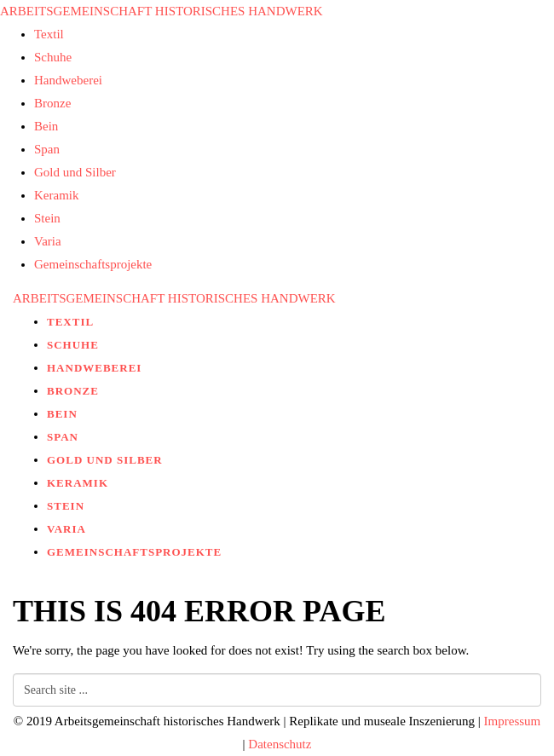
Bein (46, 126)
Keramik (56, 195)
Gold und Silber (75, 172)
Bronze (52, 103)
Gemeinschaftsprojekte (93, 264)
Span (47, 149)
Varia (48, 241)
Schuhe (53, 57)
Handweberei (68, 80)
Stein (47, 218)
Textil (49, 34)
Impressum (513, 721)
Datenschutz (280, 744)
